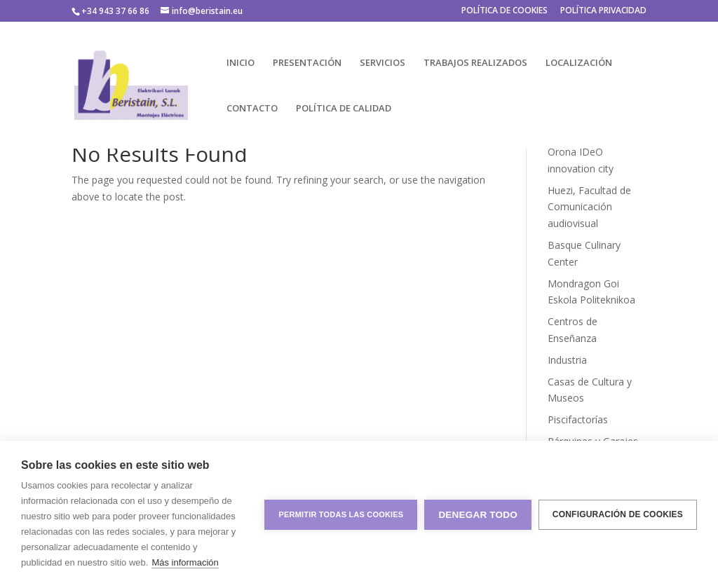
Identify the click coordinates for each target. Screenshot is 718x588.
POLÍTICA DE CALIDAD (344, 109)
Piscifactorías (578, 419)
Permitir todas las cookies (341, 514)
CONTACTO (252, 109)
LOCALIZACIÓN (579, 63)
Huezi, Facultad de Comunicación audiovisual (589, 207)
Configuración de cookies (618, 514)
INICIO (241, 63)
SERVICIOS (382, 63)
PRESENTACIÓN (307, 63)
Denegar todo (477, 515)
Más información (185, 562)
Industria (567, 360)
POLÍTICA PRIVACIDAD (603, 11)
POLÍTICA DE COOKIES (504, 11)
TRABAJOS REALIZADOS (475, 63)
